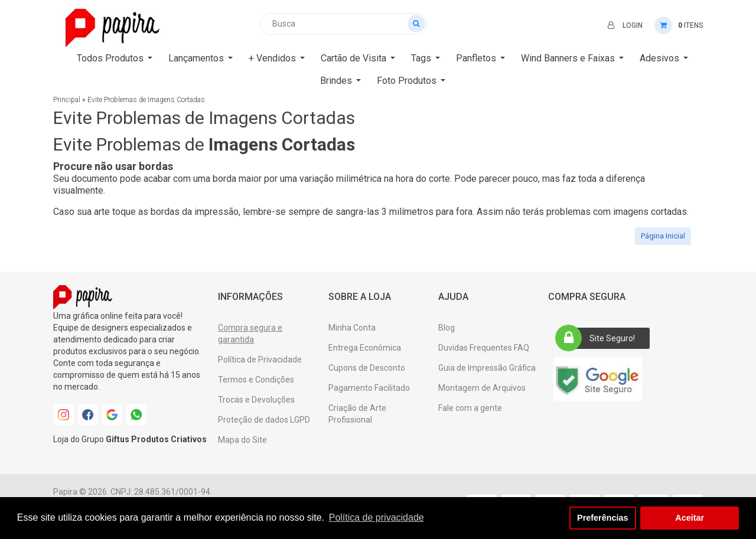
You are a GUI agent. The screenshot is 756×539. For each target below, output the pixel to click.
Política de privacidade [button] (377, 517)
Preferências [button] (602, 518)
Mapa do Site (242, 440)
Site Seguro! (599, 338)
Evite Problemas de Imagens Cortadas (146, 100)
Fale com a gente (470, 408)
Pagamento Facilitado (369, 388)
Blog (447, 328)
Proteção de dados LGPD (264, 420)
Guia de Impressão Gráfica (487, 368)
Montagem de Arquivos (482, 388)
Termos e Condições (256, 380)
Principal (67, 100)
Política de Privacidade (260, 360)
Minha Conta (352, 328)
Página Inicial (663, 236)
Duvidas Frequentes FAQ (484, 348)
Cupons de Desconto (367, 368)
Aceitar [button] (690, 518)
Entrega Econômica (365, 348)
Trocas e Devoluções (256, 400)
